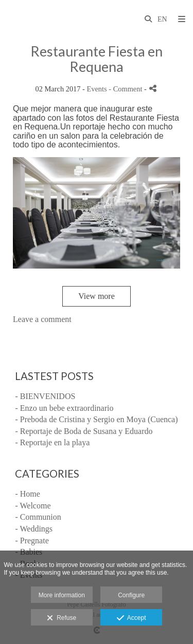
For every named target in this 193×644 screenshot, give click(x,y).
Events (97, 89)
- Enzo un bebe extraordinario (64, 408)
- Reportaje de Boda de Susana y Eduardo (84, 431)
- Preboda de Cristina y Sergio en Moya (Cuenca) (96, 419)
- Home (27, 494)
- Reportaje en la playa (52, 442)
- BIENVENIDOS (45, 396)
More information (62, 595)
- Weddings (34, 529)
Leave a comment (42, 319)
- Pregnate (32, 541)
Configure (131, 595)
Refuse (62, 618)
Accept (131, 618)
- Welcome (33, 506)
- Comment (126, 89)
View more (97, 296)
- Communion (38, 517)
